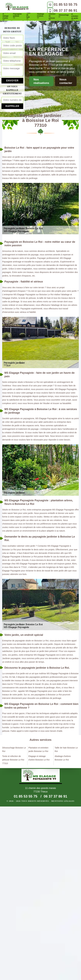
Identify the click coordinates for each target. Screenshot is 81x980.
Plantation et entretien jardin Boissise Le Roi (38, 749)
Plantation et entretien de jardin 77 (75, 16)
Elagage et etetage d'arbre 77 (6, 16)
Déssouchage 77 (64, 16)
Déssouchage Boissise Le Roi (14, 749)
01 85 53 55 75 (66, 4)
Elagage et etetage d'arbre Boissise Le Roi (39, 758)
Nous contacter (66, 81)
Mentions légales (63, 801)
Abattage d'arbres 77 (41, 16)
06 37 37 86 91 (66, 10)
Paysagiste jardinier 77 (17, 16)
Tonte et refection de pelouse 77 (52, 16)
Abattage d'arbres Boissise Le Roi (63, 758)
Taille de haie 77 (28, 16)
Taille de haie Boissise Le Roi (66, 749)
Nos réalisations (41, 81)
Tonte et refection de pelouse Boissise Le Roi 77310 (13, 760)
